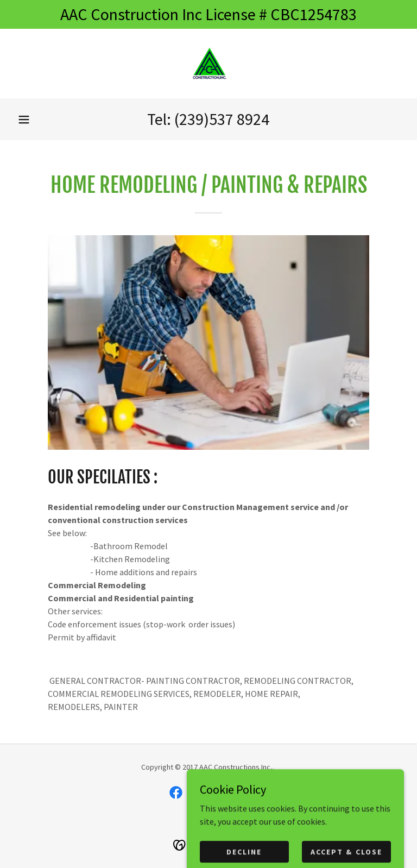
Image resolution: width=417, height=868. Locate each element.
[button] (24, 119)
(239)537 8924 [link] (222, 119)
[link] (208, 64)
